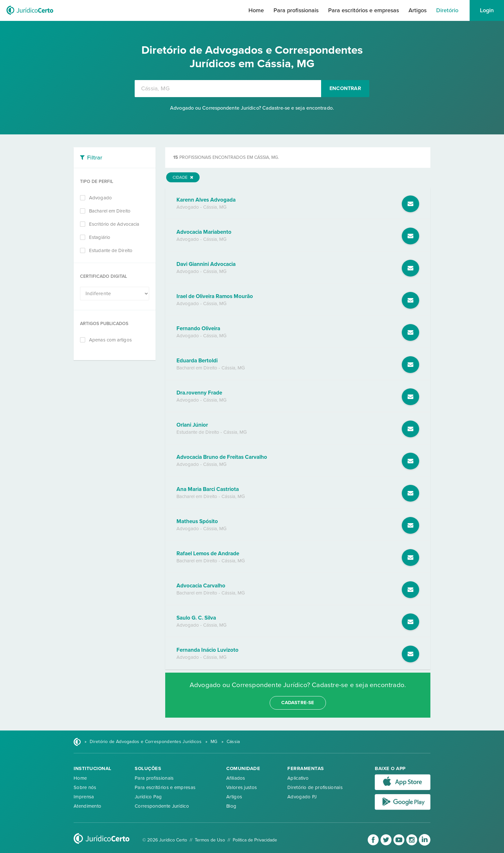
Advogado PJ (302, 797)
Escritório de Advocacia (114, 224)
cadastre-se (298, 703)
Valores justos (242, 787)
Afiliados (236, 778)
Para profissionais (296, 10)
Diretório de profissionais (315, 787)
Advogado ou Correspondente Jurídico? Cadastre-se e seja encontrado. (252, 108)
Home (256, 10)
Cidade (183, 177)
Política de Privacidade (255, 840)
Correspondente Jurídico (162, 806)
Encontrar (345, 88)
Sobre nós (85, 787)
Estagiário (100, 237)
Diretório (447, 10)
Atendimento (87, 806)
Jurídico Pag (148, 797)
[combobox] (228, 89)
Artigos (418, 10)
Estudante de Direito (111, 250)
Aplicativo (298, 778)
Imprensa (84, 797)
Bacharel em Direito (110, 211)
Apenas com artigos (110, 340)
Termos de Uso (210, 840)
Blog (231, 806)
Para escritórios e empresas (364, 10)
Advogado (100, 198)
